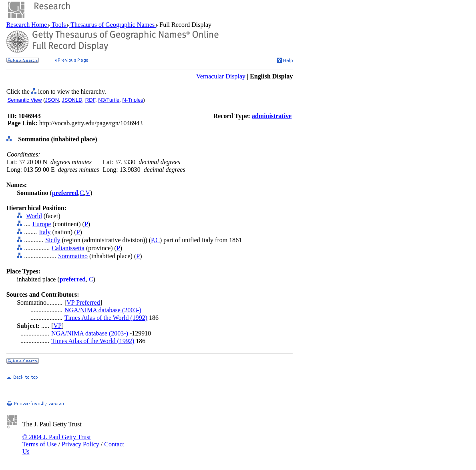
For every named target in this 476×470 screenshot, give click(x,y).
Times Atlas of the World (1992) (106, 318)
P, (153, 240)
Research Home (28, 25)
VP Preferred (83, 302)
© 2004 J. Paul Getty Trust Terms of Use (57, 441)
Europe (42, 224)
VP (57, 326)
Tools (59, 25)
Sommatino (73, 256)
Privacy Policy (80, 444)
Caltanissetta (68, 248)
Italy (45, 232)
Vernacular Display (221, 76)
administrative (272, 116)
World (34, 216)
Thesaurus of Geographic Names (112, 25)
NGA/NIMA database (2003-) (103, 310)
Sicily (53, 240)
